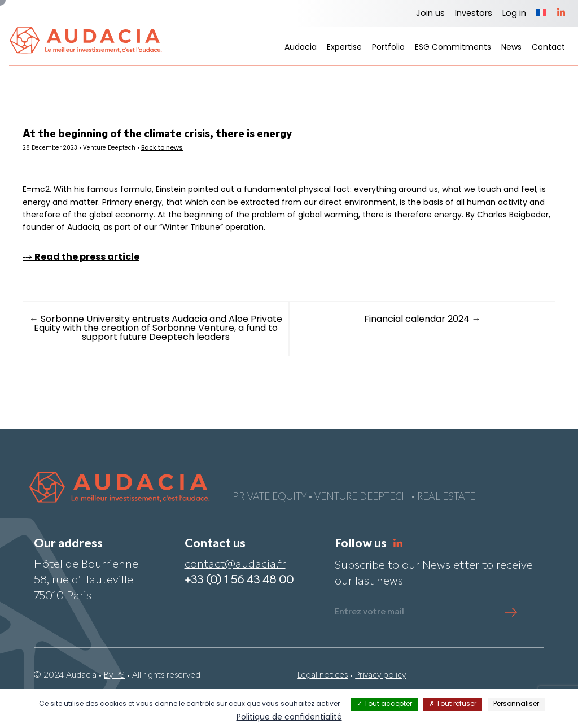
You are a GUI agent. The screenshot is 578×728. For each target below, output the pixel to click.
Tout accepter (384, 704)
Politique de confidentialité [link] (289, 718)
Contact (548, 48)
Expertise (344, 48)
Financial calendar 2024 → (413, 348)
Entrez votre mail (369, 640)
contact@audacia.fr (235, 593)
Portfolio (388, 48)
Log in (514, 14)
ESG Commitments (453, 48)
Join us (430, 14)
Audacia (301, 48)
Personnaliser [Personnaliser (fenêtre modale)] (516, 704)
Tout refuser (453, 704)
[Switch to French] (541, 14)
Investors (474, 14)
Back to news (192, 150)
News (511, 48)
